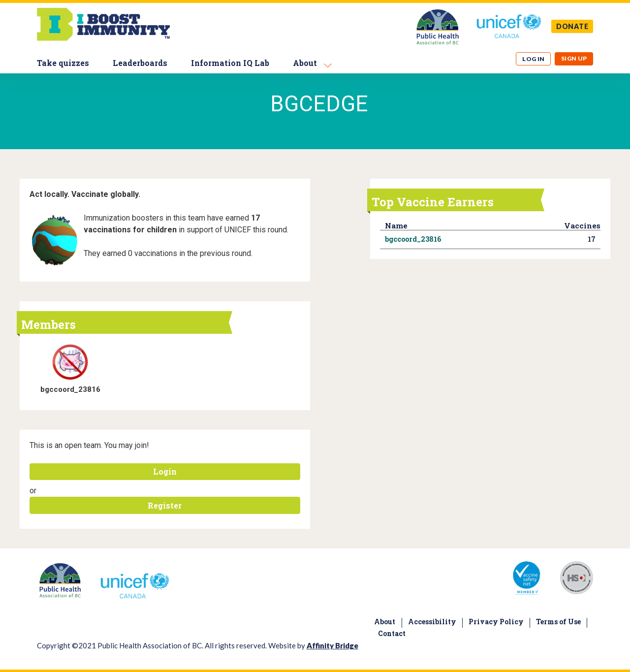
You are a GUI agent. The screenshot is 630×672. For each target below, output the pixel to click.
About (305, 63)
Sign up (574, 58)
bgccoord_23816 (70, 389)
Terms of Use (558, 622)
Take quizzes (63, 63)
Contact (392, 633)
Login (165, 471)
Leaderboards (140, 63)
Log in (534, 59)
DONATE (572, 26)
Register (165, 505)
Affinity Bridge (332, 645)
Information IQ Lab (230, 63)
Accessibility (432, 622)
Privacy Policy (496, 622)
